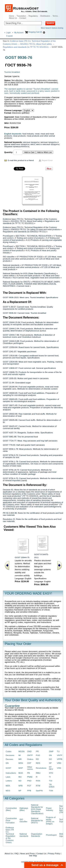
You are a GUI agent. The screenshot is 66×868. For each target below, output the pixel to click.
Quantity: (9, 152)
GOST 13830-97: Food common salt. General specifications (29, 368)
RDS (38, 763)
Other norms (30, 768)
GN (7, 763)
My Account (19, 33)
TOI (51, 781)
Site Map (33, 856)
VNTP (60, 755)
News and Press (27, 854)
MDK (8, 786)
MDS (8, 791)
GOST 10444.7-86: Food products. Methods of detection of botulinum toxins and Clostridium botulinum (29, 336)
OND (29, 751)
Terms (55, 16)
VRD (59, 763)
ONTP (30, 755)
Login (8, 33)
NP (20, 791)
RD (37, 759)
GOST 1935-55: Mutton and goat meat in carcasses (26, 378)
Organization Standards (37, 835)
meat (37, 134)
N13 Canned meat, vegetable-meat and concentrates (36, 278)
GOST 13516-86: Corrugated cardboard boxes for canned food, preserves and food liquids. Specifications (31, 357)
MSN (21, 763)
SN (50, 755)
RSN (38, 781)
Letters (9, 781)
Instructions (11, 773)
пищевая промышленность (17, 146)
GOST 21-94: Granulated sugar (17, 383)
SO (50, 759)
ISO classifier (9, 257)
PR (37, 751)
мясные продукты (31, 142)
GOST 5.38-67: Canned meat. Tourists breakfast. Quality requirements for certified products (28, 308)
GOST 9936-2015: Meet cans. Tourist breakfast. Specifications (30, 297)
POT (29, 786)
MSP (21, 768)
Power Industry (49, 809)
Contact (23, 18)
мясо (33, 144)
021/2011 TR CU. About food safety (36, 44)
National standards (11, 265)
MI (20, 755)
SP (50, 763)
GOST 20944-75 (22, 557)
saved (9, 36)
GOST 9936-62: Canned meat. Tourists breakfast (24, 313)
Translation (21, 16)
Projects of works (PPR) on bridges (51, 820)
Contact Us (41, 854)
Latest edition (9, 276)
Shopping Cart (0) (35, 32)
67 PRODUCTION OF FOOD (30, 257)
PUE (38, 755)
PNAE (30, 777)
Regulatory (33, 16)
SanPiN (39, 791)
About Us (13, 18)
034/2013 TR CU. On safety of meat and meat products (35, 229)
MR (20, 759)
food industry (28, 134)
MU (20, 777)
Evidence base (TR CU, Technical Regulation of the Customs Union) (10, 835)
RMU (38, 773)
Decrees (9, 759)
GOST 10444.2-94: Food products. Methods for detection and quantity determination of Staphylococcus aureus (30, 330)
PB (28, 773)
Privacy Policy (54, 854)
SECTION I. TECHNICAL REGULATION (34, 236)
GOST (8, 768)
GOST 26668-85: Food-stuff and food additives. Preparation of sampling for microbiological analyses (30, 394)
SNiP (51, 751)
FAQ (16, 854)
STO (51, 773)
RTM (38, 786)
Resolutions (41, 768)
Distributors (45, 16)
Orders (30, 759)
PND (29, 781)
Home (12, 16)
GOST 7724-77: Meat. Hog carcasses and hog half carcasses (30, 441)
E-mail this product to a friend (21, 160)
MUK (21, 773)
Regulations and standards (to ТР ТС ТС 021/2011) (26, 47)
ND (20, 781)
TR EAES (52, 786)
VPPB (60, 759)
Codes (9, 751)
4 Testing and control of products (29, 238)
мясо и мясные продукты (48, 144)
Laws (8, 777)
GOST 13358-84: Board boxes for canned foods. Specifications (31, 347)
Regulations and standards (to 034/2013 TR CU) (24, 232)
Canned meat (23, 286)
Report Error (47, 160)
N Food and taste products (29, 276)
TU (58, 751)
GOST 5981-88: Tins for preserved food (20, 437)
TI (50, 777)
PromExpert (8, 236)
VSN (59, 768)
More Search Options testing (52, 28)
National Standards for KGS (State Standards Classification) (29, 273)
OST (29, 763)
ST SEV (51, 768)
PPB (29, 791)
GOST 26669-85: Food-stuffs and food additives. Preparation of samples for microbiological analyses (31, 400)
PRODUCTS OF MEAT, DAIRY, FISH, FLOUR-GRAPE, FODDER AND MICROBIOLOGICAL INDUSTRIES (32, 284)
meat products (19, 136)
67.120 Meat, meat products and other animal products (32, 258)
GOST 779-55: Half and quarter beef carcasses (24, 445)
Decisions (10, 755)
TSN (51, 791)
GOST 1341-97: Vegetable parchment (20, 352)
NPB (21, 786)
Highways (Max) (24, 809)
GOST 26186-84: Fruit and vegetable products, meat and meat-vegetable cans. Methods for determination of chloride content (31, 388)
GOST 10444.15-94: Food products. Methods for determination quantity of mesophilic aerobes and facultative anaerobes (31, 323)
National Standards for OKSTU (16, 282)
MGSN (21, 751)
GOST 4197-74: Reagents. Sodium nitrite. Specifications (28, 433)
